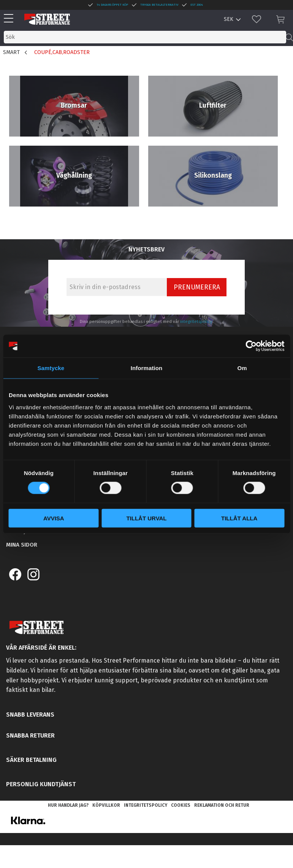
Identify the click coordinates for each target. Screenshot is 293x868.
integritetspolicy (196, 322)
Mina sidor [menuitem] (22, 545)
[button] (10, 19)
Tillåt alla (239, 518)
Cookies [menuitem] (181, 805)
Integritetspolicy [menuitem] (146, 805)
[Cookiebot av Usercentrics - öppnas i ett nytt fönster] (251, 346)
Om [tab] (242, 368)
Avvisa (54, 518)
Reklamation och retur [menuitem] (222, 805)
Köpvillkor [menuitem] (106, 805)
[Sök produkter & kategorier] (145, 37)
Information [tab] (147, 368)
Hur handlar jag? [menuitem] (68, 805)
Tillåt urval (146, 518)
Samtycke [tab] (51, 368)
